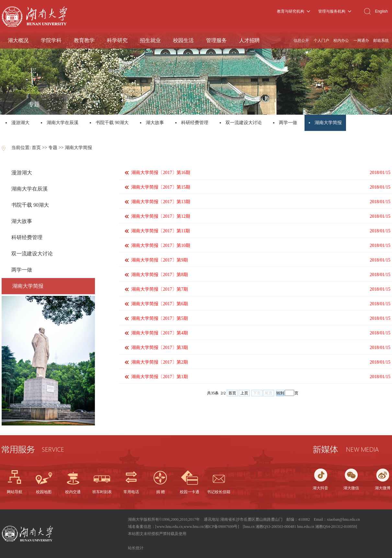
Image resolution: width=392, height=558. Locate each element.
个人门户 (321, 41)
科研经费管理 (195, 123)
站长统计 (136, 548)
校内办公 (341, 41)
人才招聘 (249, 40)
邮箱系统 (381, 41)
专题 (53, 148)
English (381, 11)
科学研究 (117, 40)
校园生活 (183, 40)
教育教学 (84, 40)
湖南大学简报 (329, 123)
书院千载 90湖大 (112, 123)
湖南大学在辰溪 (63, 123)
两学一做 (288, 123)
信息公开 (301, 41)
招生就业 (150, 40)
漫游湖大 (20, 123)
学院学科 (51, 40)
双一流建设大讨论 (244, 123)
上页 (244, 393)
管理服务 (216, 40)
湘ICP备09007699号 (221, 527)
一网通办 (361, 41)
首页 (36, 148)
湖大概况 (18, 40)
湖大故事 (155, 123)
